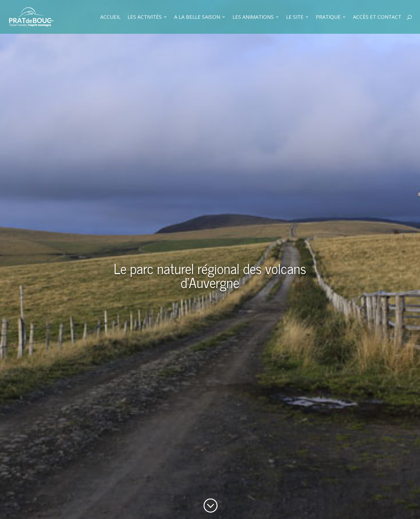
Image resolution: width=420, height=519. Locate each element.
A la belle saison (197, 18)
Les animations (253, 18)
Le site (295, 18)
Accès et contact (377, 18)
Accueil (110, 18)
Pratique (328, 18)
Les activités (145, 18)
